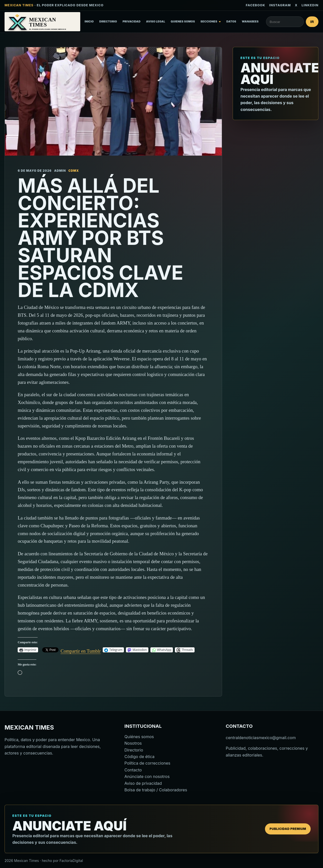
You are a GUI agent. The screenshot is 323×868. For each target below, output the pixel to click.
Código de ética (139, 757)
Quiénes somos (139, 737)
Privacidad (132, 21)
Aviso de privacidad (143, 783)
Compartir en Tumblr (81, 650)
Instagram (280, 5)
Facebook (255, 5)
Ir (312, 22)
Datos (231, 21)
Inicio (89, 21)
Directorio (108, 21)
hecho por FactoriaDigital (62, 861)
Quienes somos (183, 21)
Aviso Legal (156, 21)
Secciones (209, 21)
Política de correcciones (147, 763)
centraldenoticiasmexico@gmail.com (261, 738)
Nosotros (133, 743)
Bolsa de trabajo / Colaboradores (156, 790)
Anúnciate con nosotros (147, 776)
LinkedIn (310, 5)
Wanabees (250, 21)
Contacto (133, 770)
